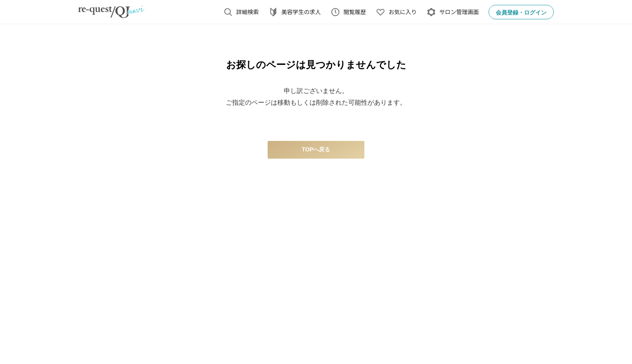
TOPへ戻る (316, 149)
